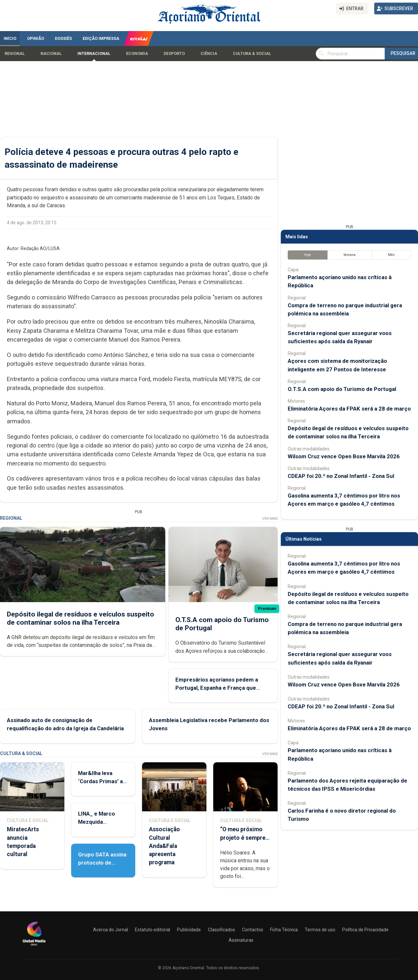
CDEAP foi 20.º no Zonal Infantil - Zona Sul (341, 476)
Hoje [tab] (307, 255)
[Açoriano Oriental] (34, 946)
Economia (137, 54)
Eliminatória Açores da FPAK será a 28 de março (349, 409)
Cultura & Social (252, 54)
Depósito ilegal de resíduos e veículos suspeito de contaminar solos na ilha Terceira (80, 618)
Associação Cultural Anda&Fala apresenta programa (164, 846)
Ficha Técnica (284, 930)
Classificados (222, 930)
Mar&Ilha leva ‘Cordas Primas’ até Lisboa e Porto (103, 781)
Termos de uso (320, 930)
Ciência (209, 54)
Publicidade (189, 930)
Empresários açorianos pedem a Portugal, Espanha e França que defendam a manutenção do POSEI (220, 687)
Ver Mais (270, 519)
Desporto (174, 54)
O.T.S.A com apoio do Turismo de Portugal (342, 389)
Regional (15, 54)
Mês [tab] (391, 255)
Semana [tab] (350, 255)
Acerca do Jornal (111, 930)
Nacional (51, 54)
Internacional (94, 54)
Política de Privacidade (365, 930)
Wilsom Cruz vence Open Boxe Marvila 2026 (344, 456)
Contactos (253, 930)
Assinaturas (241, 940)
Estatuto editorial (153, 930)
